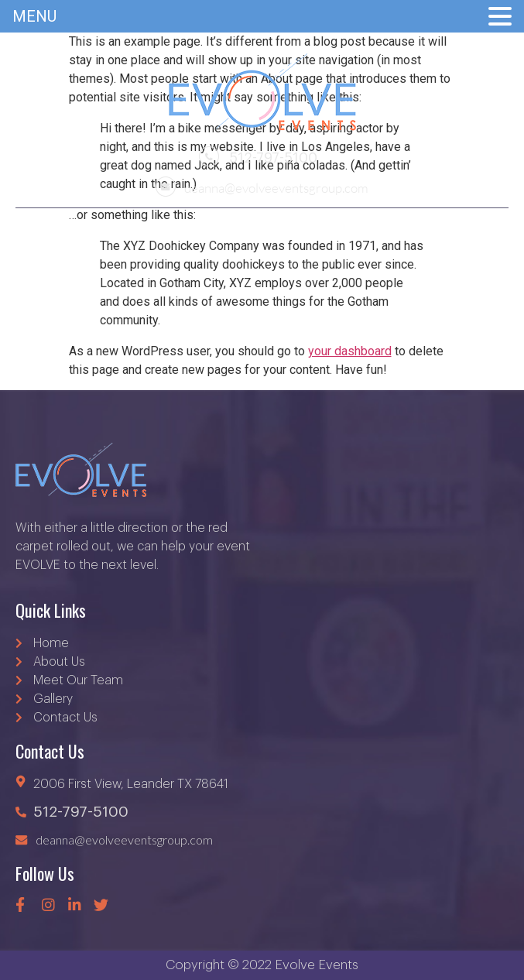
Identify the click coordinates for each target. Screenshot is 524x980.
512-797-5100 (258, 158)
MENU (34, 16)
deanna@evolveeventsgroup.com (262, 186)
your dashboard (350, 351)
